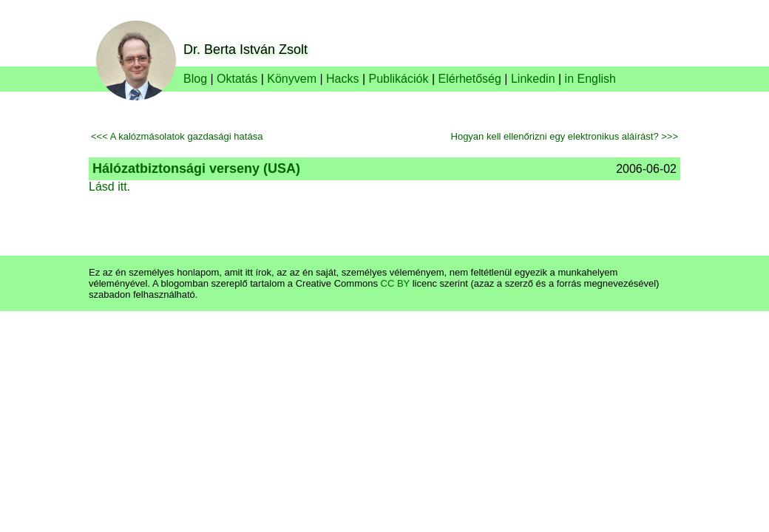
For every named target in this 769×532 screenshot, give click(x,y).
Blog (195, 79)
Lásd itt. (109, 187)
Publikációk (399, 79)
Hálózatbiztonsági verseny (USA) (196, 168)
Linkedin (533, 79)
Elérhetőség (470, 79)
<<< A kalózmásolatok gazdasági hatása (177, 136)
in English (590, 79)
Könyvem (292, 79)
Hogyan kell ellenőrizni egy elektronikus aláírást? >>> (565, 136)
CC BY (396, 283)
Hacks (342, 79)
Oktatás (237, 79)
